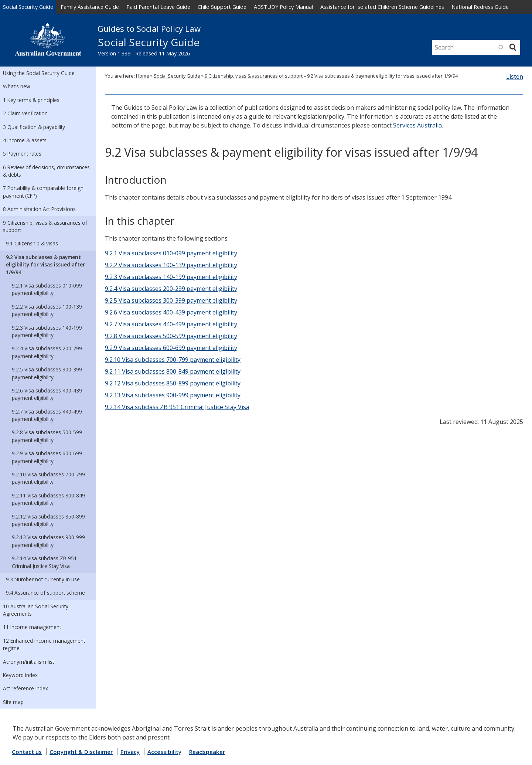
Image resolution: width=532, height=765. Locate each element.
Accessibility (164, 752)
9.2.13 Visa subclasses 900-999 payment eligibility (48, 541)
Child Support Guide (222, 7)
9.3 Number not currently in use (43, 579)
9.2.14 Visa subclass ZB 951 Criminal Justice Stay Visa (44, 562)
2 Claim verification (25, 113)
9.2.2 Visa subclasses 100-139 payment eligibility (47, 310)
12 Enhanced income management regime (44, 644)
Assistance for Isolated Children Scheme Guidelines (382, 7)
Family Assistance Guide (90, 7)
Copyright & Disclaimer (81, 752)
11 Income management (32, 627)
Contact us (27, 752)
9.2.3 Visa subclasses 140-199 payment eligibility (47, 331)
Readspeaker (207, 752)
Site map (13, 702)
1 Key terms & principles (31, 100)
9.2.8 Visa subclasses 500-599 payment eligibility (47, 436)
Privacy (130, 752)
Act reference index (25, 688)
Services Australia (417, 125)
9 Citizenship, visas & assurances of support (45, 226)
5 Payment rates (22, 154)
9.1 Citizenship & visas (32, 243)
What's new (17, 86)
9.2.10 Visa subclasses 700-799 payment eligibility (48, 478)
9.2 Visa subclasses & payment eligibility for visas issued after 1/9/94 (45, 265)
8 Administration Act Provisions (39, 209)
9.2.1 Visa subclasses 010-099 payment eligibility (47, 289)
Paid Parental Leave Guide (158, 7)
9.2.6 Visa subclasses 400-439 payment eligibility (47, 394)
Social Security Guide (28, 7)
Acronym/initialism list (28, 662)
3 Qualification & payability (34, 127)
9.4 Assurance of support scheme (45, 593)
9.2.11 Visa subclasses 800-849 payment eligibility (48, 499)
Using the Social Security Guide (39, 73)
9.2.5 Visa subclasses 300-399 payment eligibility (47, 373)
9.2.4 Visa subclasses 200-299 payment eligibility (47, 352)
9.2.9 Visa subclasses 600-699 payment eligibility (47, 457)
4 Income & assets (25, 140)
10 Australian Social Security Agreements (36, 610)
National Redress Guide (480, 7)
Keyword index (20, 675)
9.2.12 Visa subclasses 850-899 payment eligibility (48, 520)
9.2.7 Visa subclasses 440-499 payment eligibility (47, 415)
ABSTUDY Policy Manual (283, 7)
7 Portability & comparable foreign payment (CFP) (43, 192)
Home (143, 76)
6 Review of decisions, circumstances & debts (46, 171)
